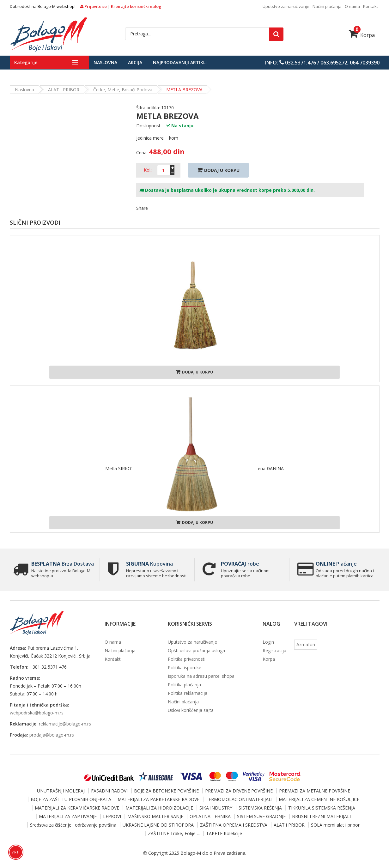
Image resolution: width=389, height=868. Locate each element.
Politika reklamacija (188, 693)
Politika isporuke (185, 668)
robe (240, 564)
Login (268, 642)
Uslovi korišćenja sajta (191, 710)
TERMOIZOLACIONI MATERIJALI (239, 799)
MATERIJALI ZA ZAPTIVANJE (68, 816)
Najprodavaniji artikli (180, 62)
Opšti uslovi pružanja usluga (196, 650)
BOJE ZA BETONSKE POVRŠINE (166, 791)
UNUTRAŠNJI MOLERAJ (61, 791)
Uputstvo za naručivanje (286, 6)
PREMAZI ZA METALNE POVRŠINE (315, 791)
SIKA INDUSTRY (216, 808)
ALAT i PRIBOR (64, 90)
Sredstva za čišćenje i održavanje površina (73, 825)
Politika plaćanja (184, 685)
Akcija (135, 62)
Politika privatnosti (187, 659)
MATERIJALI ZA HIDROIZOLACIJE (159, 808)
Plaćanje (336, 564)
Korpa (362, 35)
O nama (352, 6)
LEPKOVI (112, 816)
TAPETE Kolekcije (224, 833)
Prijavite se (94, 6)
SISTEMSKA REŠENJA (260, 808)
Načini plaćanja (327, 6)
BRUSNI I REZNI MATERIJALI (321, 816)
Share (142, 208)
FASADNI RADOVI (109, 791)
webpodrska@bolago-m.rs (37, 713)
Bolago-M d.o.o (196, 853)
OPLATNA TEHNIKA (210, 816)
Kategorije (26, 62)
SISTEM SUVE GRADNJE (261, 816)
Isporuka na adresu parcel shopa (201, 676)
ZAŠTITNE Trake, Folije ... (174, 833)
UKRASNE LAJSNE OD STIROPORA (158, 825)
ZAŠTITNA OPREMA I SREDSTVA (234, 825)
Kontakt (371, 6)
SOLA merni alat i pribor (335, 825)
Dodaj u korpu (195, 372)
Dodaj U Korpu (218, 170)
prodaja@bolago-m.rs (52, 735)
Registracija (274, 650)
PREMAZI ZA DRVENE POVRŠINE (239, 791)
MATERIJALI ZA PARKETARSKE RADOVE (158, 799)
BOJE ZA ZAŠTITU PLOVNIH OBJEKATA (71, 799)
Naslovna (105, 62)
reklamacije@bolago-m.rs (65, 724)
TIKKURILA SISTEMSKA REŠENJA (322, 808)
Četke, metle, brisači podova (123, 90)
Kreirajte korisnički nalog (136, 6)
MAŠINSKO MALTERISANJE (155, 816)
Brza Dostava (63, 564)
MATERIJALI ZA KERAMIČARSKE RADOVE (77, 808)
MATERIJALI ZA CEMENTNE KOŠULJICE (319, 799)
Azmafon (306, 644)
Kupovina (149, 564)
